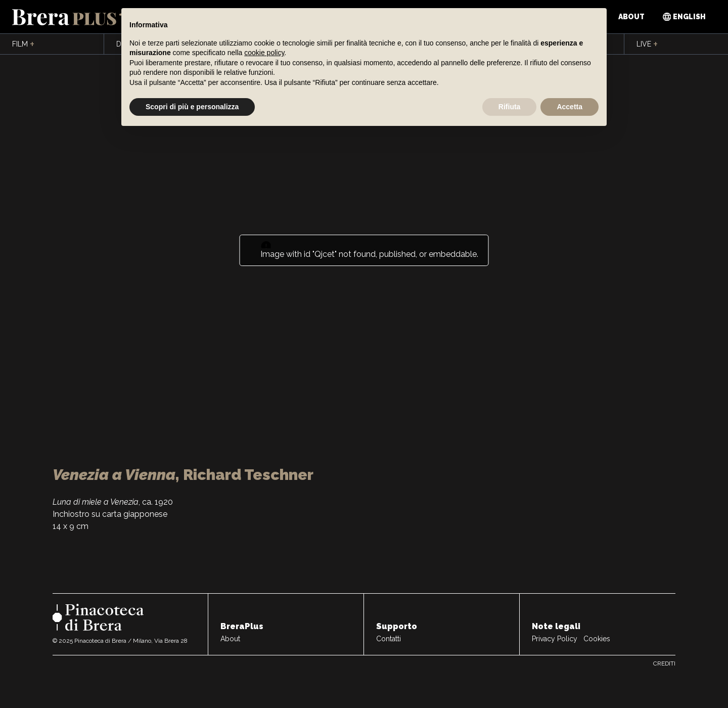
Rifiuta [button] (510, 107)
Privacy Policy (555, 639)
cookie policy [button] (264, 53)
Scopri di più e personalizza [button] (192, 107)
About (631, 17)
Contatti (389, 639)
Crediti (664, 663)
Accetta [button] (570, 107)
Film (23, 45)
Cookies (597, 639)
